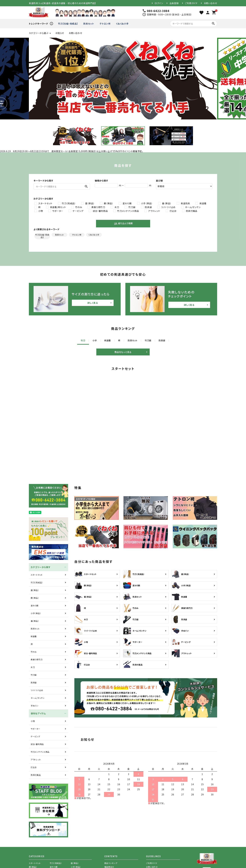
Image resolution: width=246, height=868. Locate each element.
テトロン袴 (105, 24)
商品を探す (109, 830)
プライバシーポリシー (155, 834)
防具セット (89, 24)
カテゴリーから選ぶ (39, 33)
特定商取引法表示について (158, 830)
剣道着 (203, 203)
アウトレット (154, 211)
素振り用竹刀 (98, 207)
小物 (41, 211)
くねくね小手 (122, 24)
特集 (106, 826)
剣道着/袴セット (58, 207)
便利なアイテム (38, 669)
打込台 (173, 211)
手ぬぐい (34, 661)
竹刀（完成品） (69, 203)
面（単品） (90, 203)
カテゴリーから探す (41, 523)
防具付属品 (192, 211)
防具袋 (148, 207)
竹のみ (79, 207)
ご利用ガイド (191, 3)
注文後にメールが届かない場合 (160, 837)
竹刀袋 (132, 207)
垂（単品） (167, 203)
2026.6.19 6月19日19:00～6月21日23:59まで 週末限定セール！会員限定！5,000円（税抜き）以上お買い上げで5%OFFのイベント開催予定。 (72, 151)
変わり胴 (127, 203)
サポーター (58, 211)
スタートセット (45, 203)
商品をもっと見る (123, 352)
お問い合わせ (210, 3)
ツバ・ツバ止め (168, 207)
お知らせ (60, 33)
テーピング (78, 211)
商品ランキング (111, 819)
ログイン (159, 3)
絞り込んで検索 (123, 224)
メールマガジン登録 (155, 826)
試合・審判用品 (100, 211)
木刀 (117, 207)
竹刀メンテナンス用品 (128, 211)
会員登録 (174, 3)
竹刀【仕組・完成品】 (68, 24)
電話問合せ (109, 822)
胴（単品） (109, 203)
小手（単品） (147, 203)
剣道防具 (185, 203)
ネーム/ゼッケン (193, 207)
